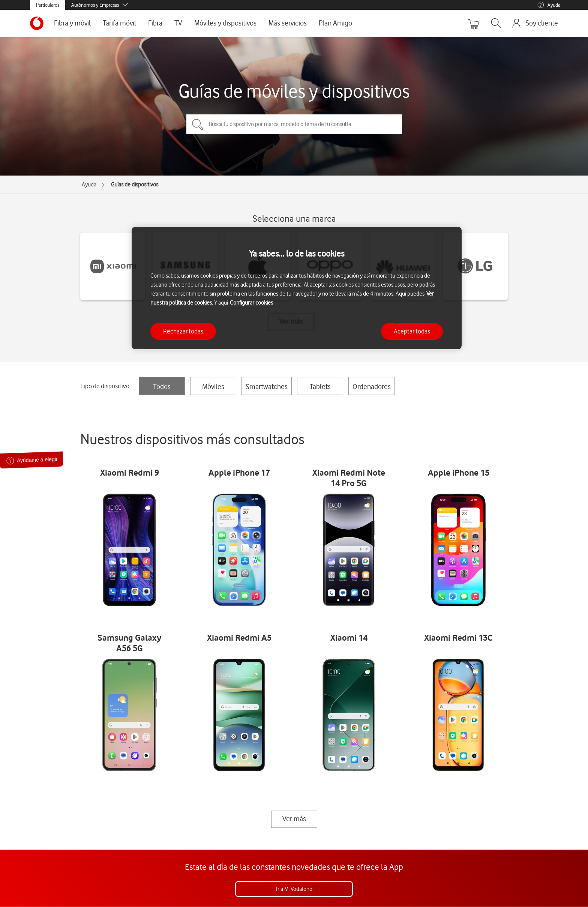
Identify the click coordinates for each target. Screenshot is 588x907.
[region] (297, 288)
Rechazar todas (183, 331)
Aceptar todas (412, 331)
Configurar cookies (251, 303)
